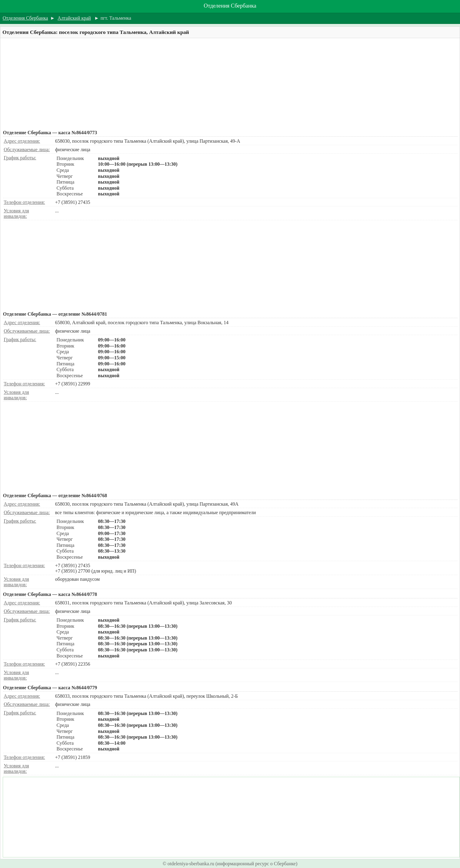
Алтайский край (74, 18)
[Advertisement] (185, 84)
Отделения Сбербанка (230, 6)
